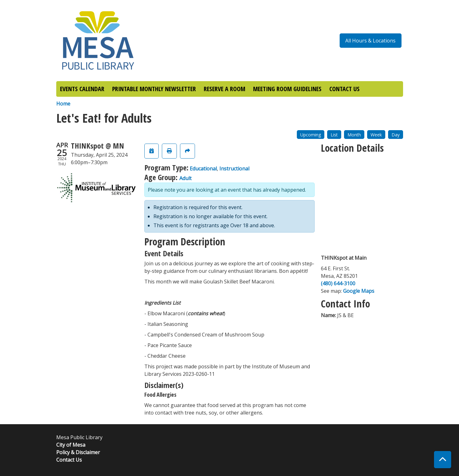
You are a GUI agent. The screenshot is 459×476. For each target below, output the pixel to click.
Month (354, 135)
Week (376, 135)
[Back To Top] (443, 460)
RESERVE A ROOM (225, 89)
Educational (203, 169)
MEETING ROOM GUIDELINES (287, 89)
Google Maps (359, 291)
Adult (185, 178)
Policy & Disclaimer (78, 452)
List (334, 135)
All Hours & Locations (370, 41)
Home (63, 104)
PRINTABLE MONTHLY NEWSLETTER (154, 89)
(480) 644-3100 (338, 283)
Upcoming (311, 135)
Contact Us (69, 460)
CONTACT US (344, 89)
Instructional (234, 169)
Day (396, 135)
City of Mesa (71, 445)
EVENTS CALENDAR (82, 89)
